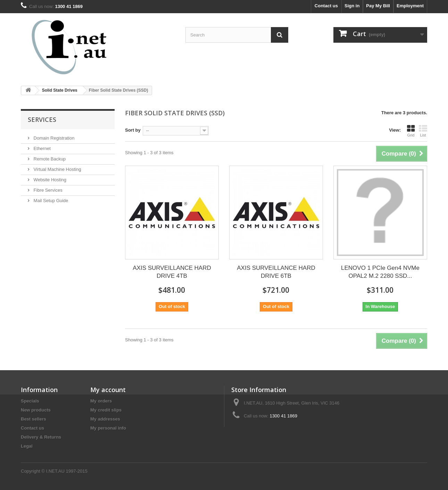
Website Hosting (49, 180)
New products (36, 410)
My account (108, 390)
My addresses (105, 419)
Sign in (352, 6)
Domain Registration (53, 138)
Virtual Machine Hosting (57, 169)
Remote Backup (49, 159)
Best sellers (34, 419)
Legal (27, 446)
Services (42, 119)
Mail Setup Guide (50, 201)
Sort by (133, 130)
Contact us (326, 6)
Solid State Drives (60, 90)
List (423, 131)
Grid (411, 131)
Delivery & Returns (41, 437)
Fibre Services (47, 190)
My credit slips (106, 410)
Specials (30, 401)
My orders (101, 401)
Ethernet (42, 148)
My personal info (108, 428)
